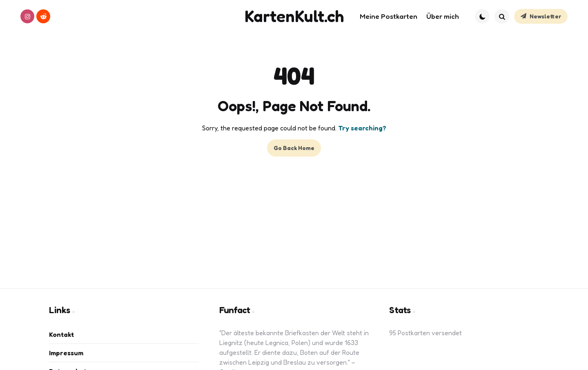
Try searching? (362, 128)
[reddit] (43, 16)
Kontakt (61, 334)
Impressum (66, 353)
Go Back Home (294, 148)
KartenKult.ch (294, 16)
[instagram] (27, 16)
